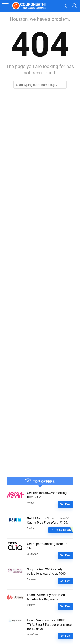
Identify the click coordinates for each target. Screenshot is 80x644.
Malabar (31, 579)
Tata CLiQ (32, 554)
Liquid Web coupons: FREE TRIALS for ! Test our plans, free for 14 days (49, 625)
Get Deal (65, 504)
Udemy (31, 605)
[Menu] (5, 6)
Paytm (30, 528)
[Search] (65, 6)
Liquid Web (33, 635)
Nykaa (30, 503)
